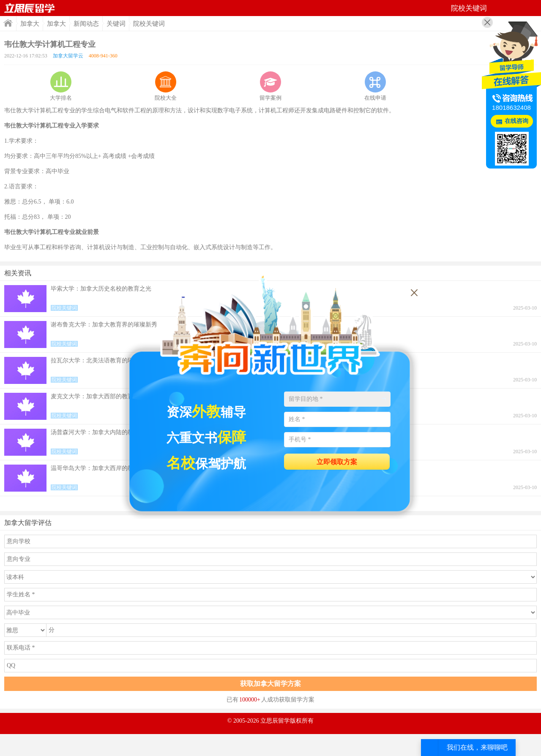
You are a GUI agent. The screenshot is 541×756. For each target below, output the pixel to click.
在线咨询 (516, 121)
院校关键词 (149, 24)
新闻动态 (86, 24)
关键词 (116, 24)
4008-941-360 (103, 56)
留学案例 (270, 86)
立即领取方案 (337, 462)
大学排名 (61, 86)
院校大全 (166, 86)
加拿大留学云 (68, 56)
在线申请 (375, 86)
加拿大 (30, 24)
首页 (30, 8)
